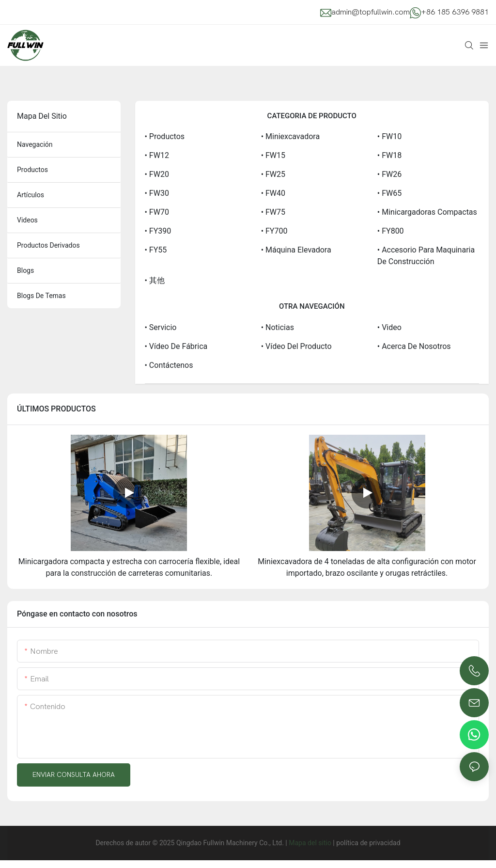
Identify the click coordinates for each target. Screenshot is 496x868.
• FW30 (157, 193)
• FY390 (158, 231)
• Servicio (161, 327)
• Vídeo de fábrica (176, 346)
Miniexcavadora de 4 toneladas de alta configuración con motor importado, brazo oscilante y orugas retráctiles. (367, 567)
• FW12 (157, 155)
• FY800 (391, 231)
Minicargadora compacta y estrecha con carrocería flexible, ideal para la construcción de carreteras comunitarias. (129, 567)
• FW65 (389, 193)
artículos (31, 195)
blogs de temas (41, 296)
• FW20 (157, 174)
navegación (35, 144)
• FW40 (273, 193)
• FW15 (273, 155)
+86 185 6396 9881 (455, 12)
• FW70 (157, 212)
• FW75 (273, 212)
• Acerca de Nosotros (414, 346)
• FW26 (389, 174)
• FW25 (273, 174)
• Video (389, 327)
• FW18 (389, 155)
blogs (25, 270)
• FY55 (156, 250)
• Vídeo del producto (296, 346)
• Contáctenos (169, 365)
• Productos (165, 136)
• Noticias (278, 327)
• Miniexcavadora (290, 136)
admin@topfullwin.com (371, 12)
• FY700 (274, 231)
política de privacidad (368, 843)
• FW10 (389, 136)
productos (32, 170)
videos (27, 220)
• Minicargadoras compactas (427, 212)
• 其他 (155, 280)
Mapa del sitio (310, 843)
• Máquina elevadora (296, 250)
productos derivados (48, 245)
